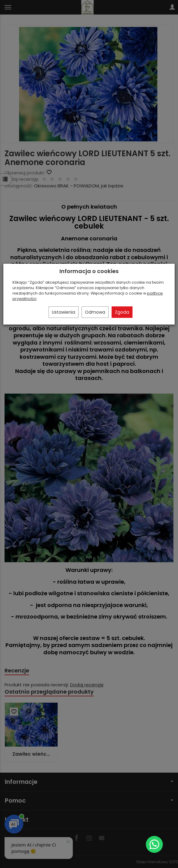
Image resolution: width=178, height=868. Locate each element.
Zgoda (122, 312)
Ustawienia (64, 312)
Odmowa (95, 312)
